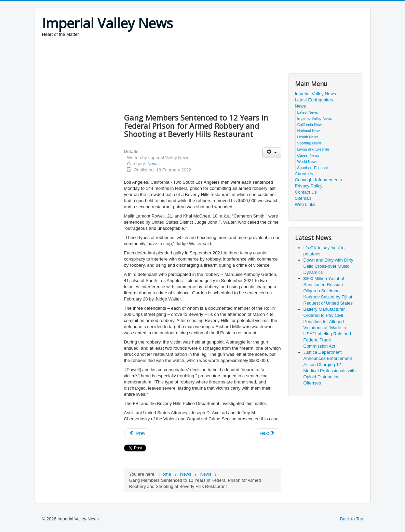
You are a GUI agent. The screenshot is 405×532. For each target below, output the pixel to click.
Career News (308, 155)
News (153, 164)
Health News (308, 137)
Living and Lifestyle (313, 149)
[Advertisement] (166, 56)
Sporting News (310, 143)
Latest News (308, 112)
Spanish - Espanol (313, 168)
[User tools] (272, 152)
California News (310, 125)
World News (307, 162)
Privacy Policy (309, 186)
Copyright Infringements (319, 180)
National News (309, 131)
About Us (304, 174)
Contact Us (306, 192)
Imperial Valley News (315, 94)
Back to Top (352, 519)
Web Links (305, 204)
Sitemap (303, 198)
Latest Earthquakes (314, 100)
